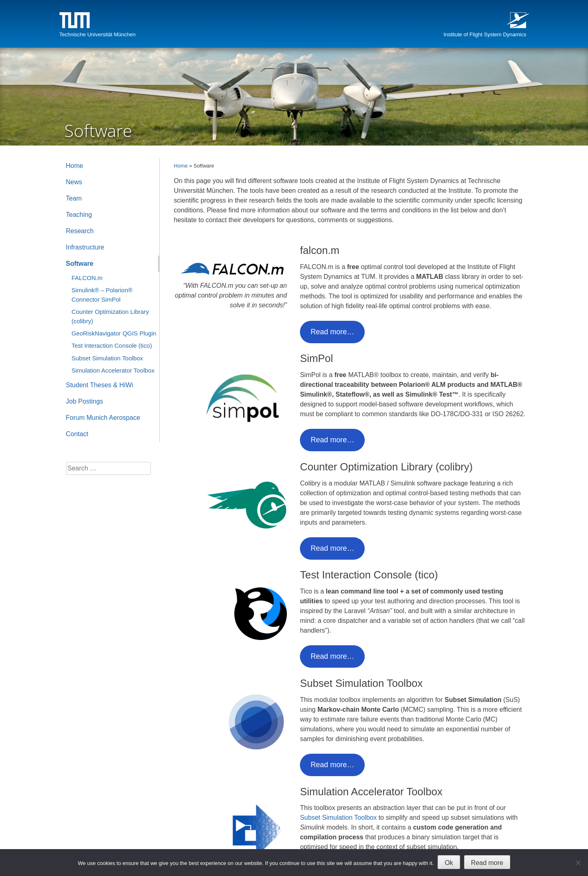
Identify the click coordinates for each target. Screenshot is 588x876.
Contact (77, 434)
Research (80, 231)
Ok (449, 863)
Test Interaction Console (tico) (112, 345)
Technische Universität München (98, 34)
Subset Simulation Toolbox (338, 818)
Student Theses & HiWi (100, 385)
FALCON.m (87, 278)
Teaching (79, 215)
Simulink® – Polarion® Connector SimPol (102, 295)
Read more (487, 863)
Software (80, 264)
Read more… (332, 332)
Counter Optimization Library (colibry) (110, 316)
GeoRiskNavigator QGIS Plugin (114, 333)
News (74, 182)
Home (181, 166)
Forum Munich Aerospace (103, 418)
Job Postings (85, 401)
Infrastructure (85, 247)
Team (74, 198)
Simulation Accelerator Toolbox (113, 370)
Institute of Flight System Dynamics (485, 34)
